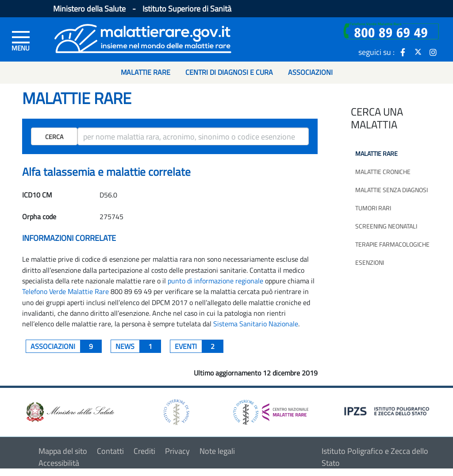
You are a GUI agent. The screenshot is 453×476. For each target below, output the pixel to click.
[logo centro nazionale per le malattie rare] (271, 410)
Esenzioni (370, 262)
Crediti (144, 451)
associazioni (66, 346)
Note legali (217, 451)
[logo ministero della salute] (69, 411)
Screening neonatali (386, 226)
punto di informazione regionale (215, 281)
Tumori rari (373, 208)
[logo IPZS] (388, 410)
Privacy (177, 451)
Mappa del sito (63, 451)
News (138, 346)
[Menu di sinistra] (21, 40)
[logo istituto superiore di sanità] (176, 411)
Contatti (110, 451)
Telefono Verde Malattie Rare (65, 291)
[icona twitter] (418, 52)
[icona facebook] (403, 52)
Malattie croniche (383, 172)
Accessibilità (59, 463)
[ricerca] (193, 136)
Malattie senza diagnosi (392, 190)
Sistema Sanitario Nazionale (256, 324)
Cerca (54, 137)
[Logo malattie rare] (143, 37)
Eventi (199, 346)
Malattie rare (376, 153)
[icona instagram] (433, 52)
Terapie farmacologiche (392, 244)
